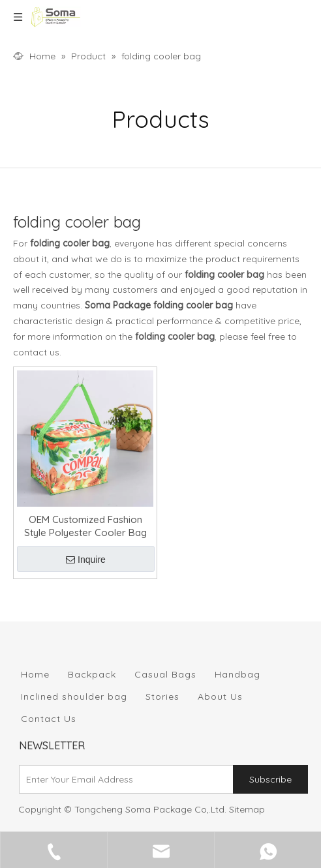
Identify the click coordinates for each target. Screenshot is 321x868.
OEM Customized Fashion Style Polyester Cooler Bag (85, 526)
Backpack (92, 674)
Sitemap (247, 809)
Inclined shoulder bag (74, 696)
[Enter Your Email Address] (123, 779)
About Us (220, 696)
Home (35, 674)
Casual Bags (165, 674)
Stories (162, 696)
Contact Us (49, 719)
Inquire (86, 560)
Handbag (237, 674)
